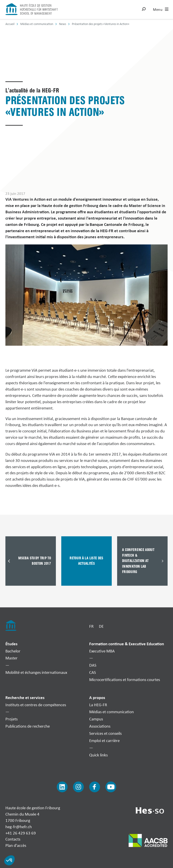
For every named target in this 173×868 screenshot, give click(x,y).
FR (91, 626)
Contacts (13, 839)
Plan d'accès (16, 846)
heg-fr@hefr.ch (19, 827)
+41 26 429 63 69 (21, 833)
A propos (97, 697)
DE (101, 626)
